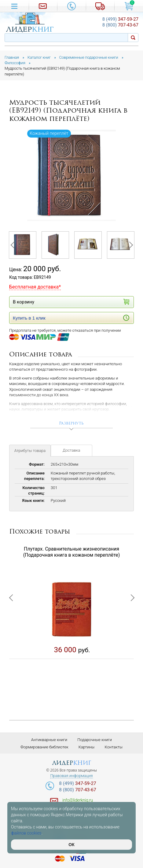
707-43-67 (120, 25)
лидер (72, 763)
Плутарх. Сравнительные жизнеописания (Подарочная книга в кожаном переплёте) (72, 552)
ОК (71, 845)
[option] (71, 175)
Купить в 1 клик (71, 318)
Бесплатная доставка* (35, 287)
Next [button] (129, 245)
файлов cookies (26, 833)
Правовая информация (71, 776)
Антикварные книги (49, 740)
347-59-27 (120, 19)
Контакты (114, 747)
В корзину (71, 302)
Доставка (71, 450)
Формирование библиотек (44, 747)
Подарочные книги (95, 740)
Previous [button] (14, 245)
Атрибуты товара (30, 451)
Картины (87, 747)
